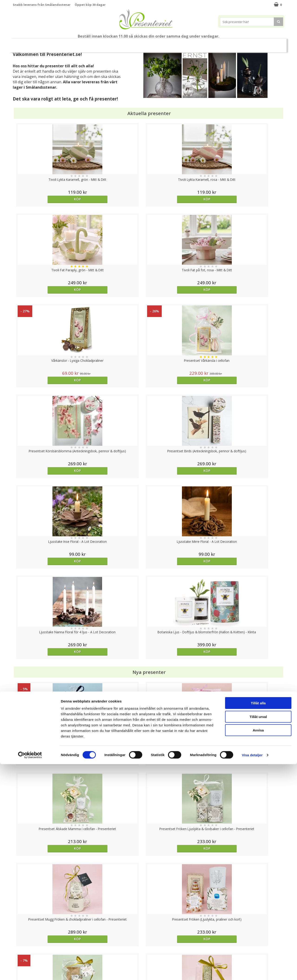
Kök (197, 44)
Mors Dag (47, 44)
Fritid (214, 44)
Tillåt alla (258, 919)
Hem (179, 44)
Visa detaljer (252, 971)
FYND (270, 44)
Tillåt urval (258, 933)
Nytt (26, 44)
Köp (47, 199)
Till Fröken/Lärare (76, 44)
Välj (182, 683)
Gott (233, 44)
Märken (253, 44)
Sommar (103, 44)
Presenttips (156, 44)
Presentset (128, 44)
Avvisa (258, 946)
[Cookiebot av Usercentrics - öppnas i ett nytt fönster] (30, 971)
